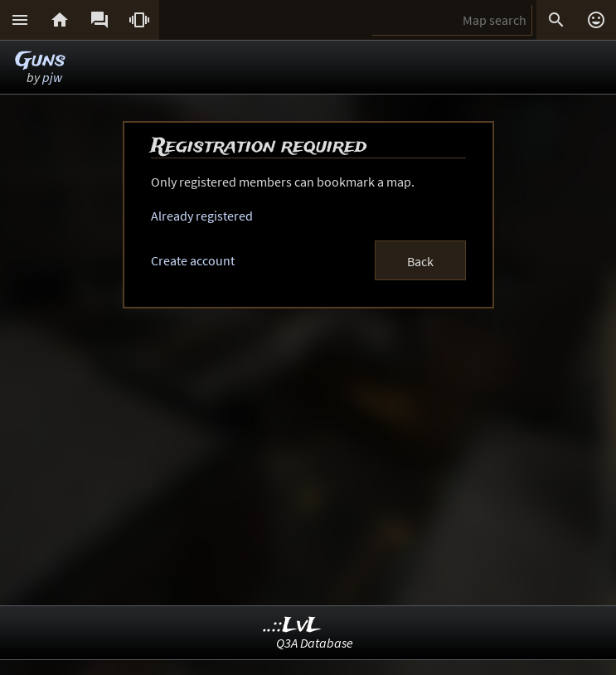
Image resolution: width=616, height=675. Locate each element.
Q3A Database (315, 643)
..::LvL (292, 626)
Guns (40, 60)
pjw (52, 77)
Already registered (202, 216)
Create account (193, 260)
